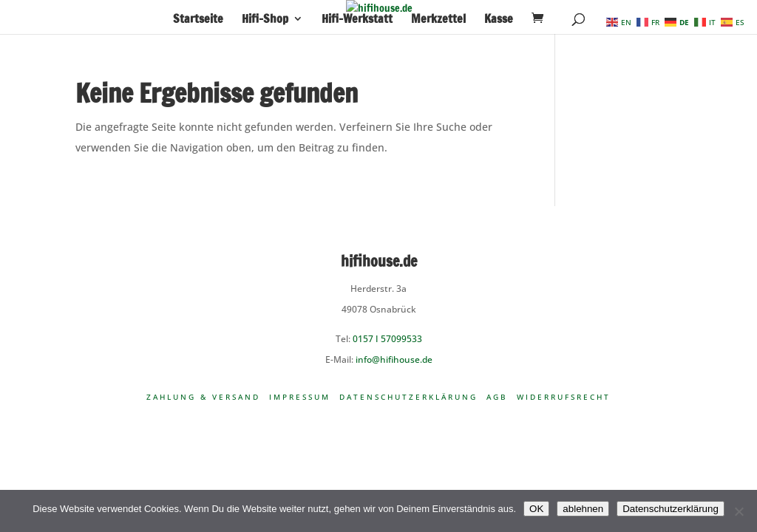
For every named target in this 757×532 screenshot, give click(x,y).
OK (536, 509)
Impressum (300, 397)
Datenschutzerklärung (408, 397)
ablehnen (583, 509)
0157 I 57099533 (387, 339)
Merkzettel (438, 20)
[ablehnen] (739, 511)
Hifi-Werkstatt (357, 20)
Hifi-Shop (265, 20)
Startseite (198, 20)
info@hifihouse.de (394, 359)
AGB (497, 397)
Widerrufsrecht (564, 397)
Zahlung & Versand (203, 397)
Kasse (499, 20)
